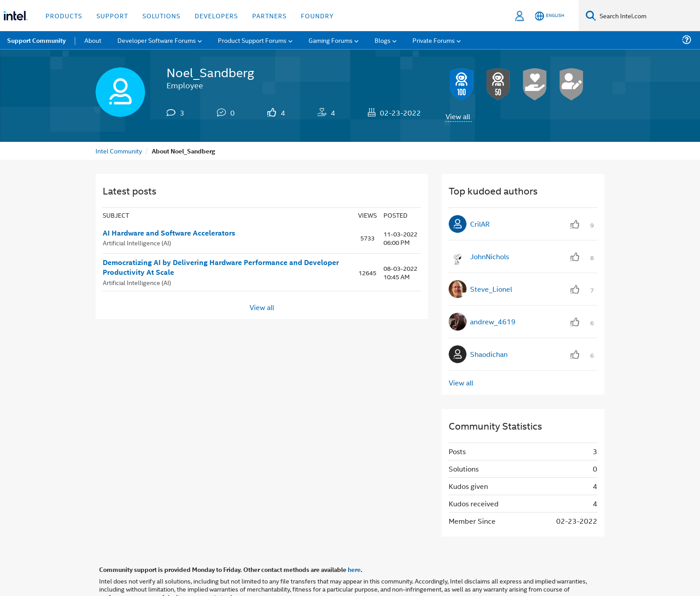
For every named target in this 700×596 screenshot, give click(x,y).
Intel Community (119, 151)
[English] (550, 16)
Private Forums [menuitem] (434, 40)
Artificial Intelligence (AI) (137, 242)
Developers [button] (216, 15)
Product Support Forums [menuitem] (252, 40)
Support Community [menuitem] (36, 40)
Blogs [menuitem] (383, 40)
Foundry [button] (317, 15)
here (354, 569)
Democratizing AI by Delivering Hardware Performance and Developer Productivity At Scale (221, 267)
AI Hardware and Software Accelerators (169, 233)
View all (458, 116)
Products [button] (64, 15)
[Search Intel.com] (648, 16)
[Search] (591, 15)
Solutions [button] (161, 15)
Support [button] (112, 15)
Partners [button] (269, 15)
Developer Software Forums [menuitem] (157, 40)
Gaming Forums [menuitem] (331, 40)
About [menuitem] (93, 40)
